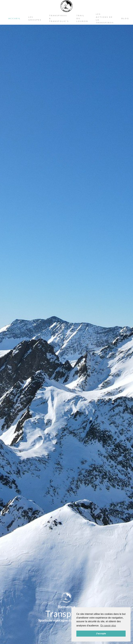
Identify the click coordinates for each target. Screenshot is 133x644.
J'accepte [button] (101, 634)
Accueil (15, 18)
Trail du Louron (82, 18)
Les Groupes (35, 18)
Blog (125, 18)
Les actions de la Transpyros (105, 18)
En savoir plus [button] (108, 626)
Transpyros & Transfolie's (59, 18)
